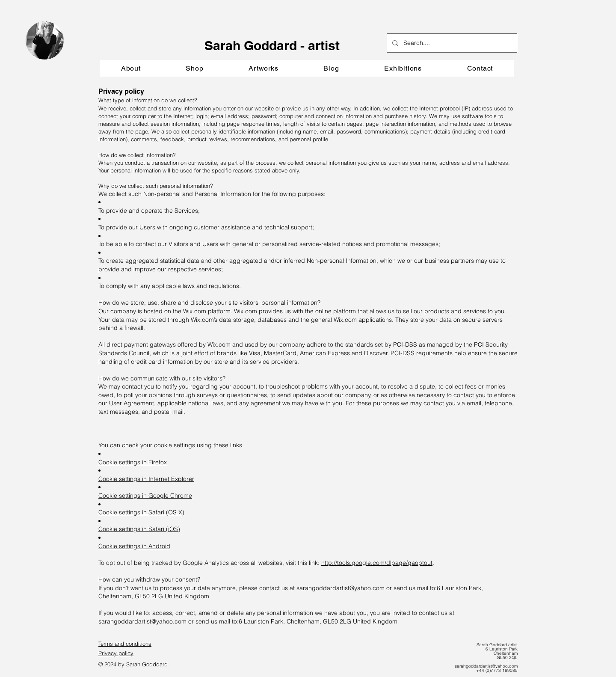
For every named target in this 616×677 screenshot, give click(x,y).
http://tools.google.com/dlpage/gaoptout (377, 563)
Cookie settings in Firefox (133, 462)
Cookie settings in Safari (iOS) (139, 529)
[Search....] (451, 43)
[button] (263, 68)
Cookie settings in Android (134, 546)
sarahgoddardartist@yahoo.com (341, 588)
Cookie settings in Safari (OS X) (141, 512)
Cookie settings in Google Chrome (145, 496)
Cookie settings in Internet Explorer (146, 479)
